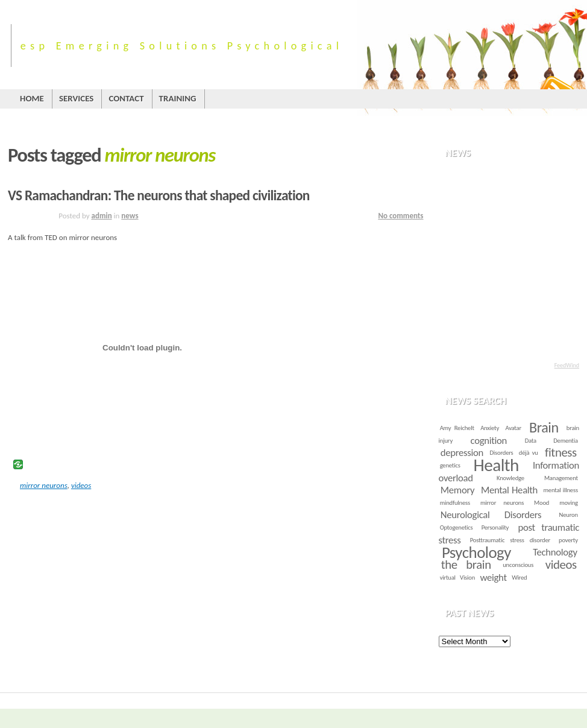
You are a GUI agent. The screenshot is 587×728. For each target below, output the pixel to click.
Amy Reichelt (457, 428)
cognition (489, 441)
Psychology (476, 552)
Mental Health (509, 490)
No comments (400, 216)
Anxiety (490, 428)
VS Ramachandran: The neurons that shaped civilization (159, 195)
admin (102, 216)
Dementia (566, 441)
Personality (495, 527)
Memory (457, 490)
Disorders (502, 453)
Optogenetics (457, 527)
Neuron (569, 515)
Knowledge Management (537, 478)
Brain (544, 428)
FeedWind (567, 365)
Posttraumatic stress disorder (510, 540)
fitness (561, 452)
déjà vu (529, 453)
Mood (541, 503)
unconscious (518, 565)
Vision (467, 578)
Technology (555, 552)
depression (462, 453)
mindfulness (455, 503)
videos (81, 485)
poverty (568, 540)
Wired (519, 578)
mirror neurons (44, 485)
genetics (450, 465)
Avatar (513, 428)
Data (531, 441)
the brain (466, 565)
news (130, 216)
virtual (448, 578)
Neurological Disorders (491, 515)
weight (494, 578)
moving (569, 503)
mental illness (561, 490)
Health (496, 465)
